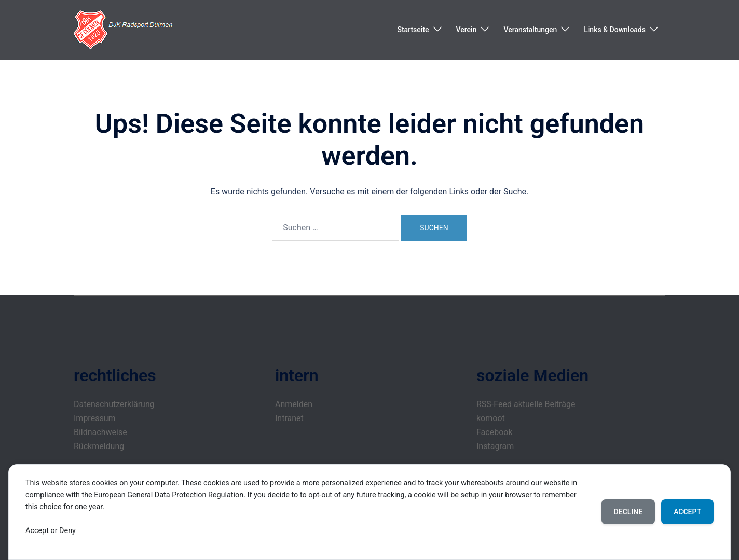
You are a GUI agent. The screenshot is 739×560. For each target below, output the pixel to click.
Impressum (95, 418)
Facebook (494, 432)
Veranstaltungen (530, 30)
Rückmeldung (99, 446)
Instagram (495, 446)
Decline (628, 512)
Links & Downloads (615, 30)
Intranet (289, 418)
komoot (491, 418)
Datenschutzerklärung (114, 404)
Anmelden (294, 404)
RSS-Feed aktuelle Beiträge (526, 404)
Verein (467, 30)
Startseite (413, 30)
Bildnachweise (100, 432)
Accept (687, 512)
